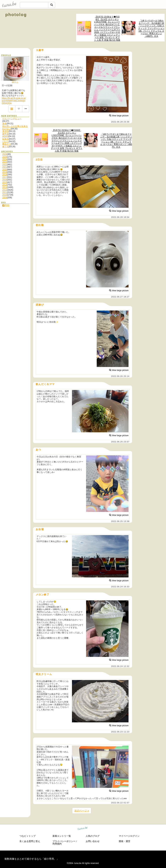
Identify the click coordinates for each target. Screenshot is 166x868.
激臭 (4, 124)
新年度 (5, 134)
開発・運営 (125, 841)
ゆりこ (15, 82)
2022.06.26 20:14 (120, 376)
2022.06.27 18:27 (120, 297)
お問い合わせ (93, 841)
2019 (5, 172)
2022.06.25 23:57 (120, 442)
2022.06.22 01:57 (120, 803)
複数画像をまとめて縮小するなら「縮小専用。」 (32, 859)
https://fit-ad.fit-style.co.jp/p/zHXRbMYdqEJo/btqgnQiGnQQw (14, 101)
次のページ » (82, 811)
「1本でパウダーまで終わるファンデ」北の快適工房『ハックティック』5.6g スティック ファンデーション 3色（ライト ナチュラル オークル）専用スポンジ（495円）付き (151, 28)
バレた (5, 141)
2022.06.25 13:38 (120, 521)
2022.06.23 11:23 (120, 732)
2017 (5, 177)
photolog (16, 15)
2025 (5, 157)
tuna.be (83, 829)
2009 (5, 198)
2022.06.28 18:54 (120, 217)
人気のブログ (93, 836)
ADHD (5, 136)
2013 (5, 187)
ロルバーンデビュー (12, 119)
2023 (5, 162)
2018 (5, 175)
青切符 (5, 131)
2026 (5, 154)
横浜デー (7, 144)
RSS (6, 205)
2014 (5, 185)
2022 (5, 165)
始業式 (5, 139)
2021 (5, 167)
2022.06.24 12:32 (120, 666)
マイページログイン (129, 836)
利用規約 (57, 844)
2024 (5, 159)
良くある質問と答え (30, 841)
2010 (5, 195)
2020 (5, 170)
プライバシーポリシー (64, 841)
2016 (5, 180)
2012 (5, 190)
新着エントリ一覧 (62, 836)
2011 (5, 192)
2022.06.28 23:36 (120, 122)
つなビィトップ (27, 836)
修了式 (5, 147)
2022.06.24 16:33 (120, 587)
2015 (5, 182)
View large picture (119, 116)
